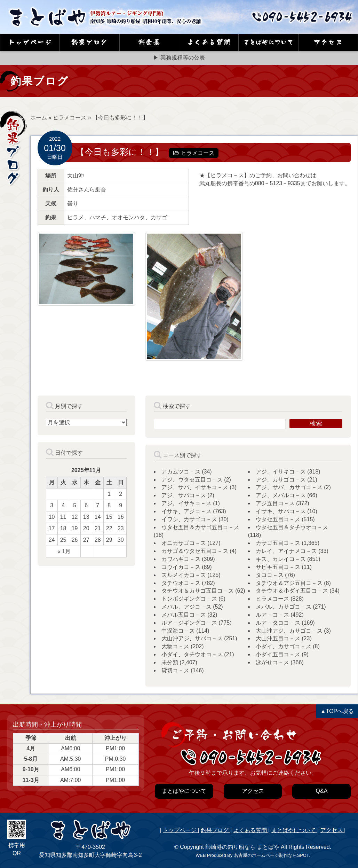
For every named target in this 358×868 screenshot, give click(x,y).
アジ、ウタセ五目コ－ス (192, 480)
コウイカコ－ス (181, 567)
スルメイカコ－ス (184, 575)
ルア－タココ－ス (278, 623)
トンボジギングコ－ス (189, 599)
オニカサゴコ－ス (184, 543)
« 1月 (64, 551)
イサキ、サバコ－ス (281, 511)
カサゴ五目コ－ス (278, 543)
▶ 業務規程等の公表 (179, 58)
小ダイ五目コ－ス (278, 654)
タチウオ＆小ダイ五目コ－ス (292, 591)
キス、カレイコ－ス (281, 559)
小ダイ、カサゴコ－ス (284, 646)
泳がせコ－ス (272, 662)
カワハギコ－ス (181, 559)
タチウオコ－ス (181, 583)
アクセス (332, 830)
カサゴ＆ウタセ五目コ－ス (195, 551)
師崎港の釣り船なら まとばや (242, 847)
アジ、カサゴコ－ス (281, 480)
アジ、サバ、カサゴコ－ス (289, 487)
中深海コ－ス (178, 631)
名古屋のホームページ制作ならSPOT (271, 855)
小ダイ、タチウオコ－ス (192, 654)
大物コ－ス (175, 646)
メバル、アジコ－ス (186, 607)
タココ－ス (270, 575)
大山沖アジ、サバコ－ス (192, 638)
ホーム (39, 118)
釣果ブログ (215, 830)
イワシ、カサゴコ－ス (189, 519)
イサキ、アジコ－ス (186, 511)
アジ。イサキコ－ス (186, 503)
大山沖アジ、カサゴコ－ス (289, 631)
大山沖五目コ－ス (278, 638)
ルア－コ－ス (272, 615)
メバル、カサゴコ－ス (284, 607)
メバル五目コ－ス (184, 615)
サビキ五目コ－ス (278, 567)
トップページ (180, 830)
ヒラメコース (70, 118)
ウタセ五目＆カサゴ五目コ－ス (200, 527)
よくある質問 (251, 830)
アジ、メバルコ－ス (281, 495)
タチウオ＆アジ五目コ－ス (289, 583)
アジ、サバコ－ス (184, 495)
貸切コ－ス (175, 670)
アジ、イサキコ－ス (281, 472)
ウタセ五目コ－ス (278, 519)
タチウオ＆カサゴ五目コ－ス (198, 591)
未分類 (170, 662)
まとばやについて (294, 830)
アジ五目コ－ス (275, 503)
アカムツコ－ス (181, 472)
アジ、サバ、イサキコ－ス (195, 487)
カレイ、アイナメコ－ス (286, 551)
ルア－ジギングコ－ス (189, 623)
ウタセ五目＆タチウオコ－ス (292, 527)
